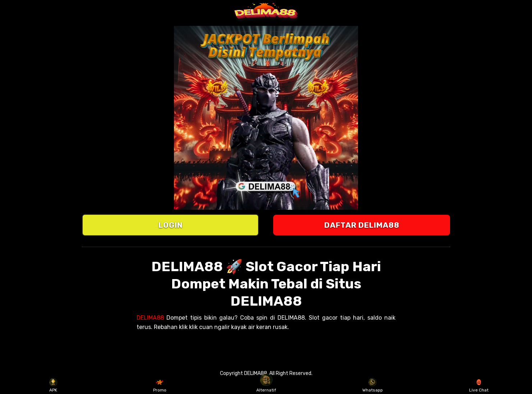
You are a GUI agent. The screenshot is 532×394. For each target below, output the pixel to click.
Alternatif (266, 385)
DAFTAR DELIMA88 (362, 225)
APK (53, 385)
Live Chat (479, 385)
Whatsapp (373, 385)
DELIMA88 (150, 318)
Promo (160, 385)
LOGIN (171, 225)
